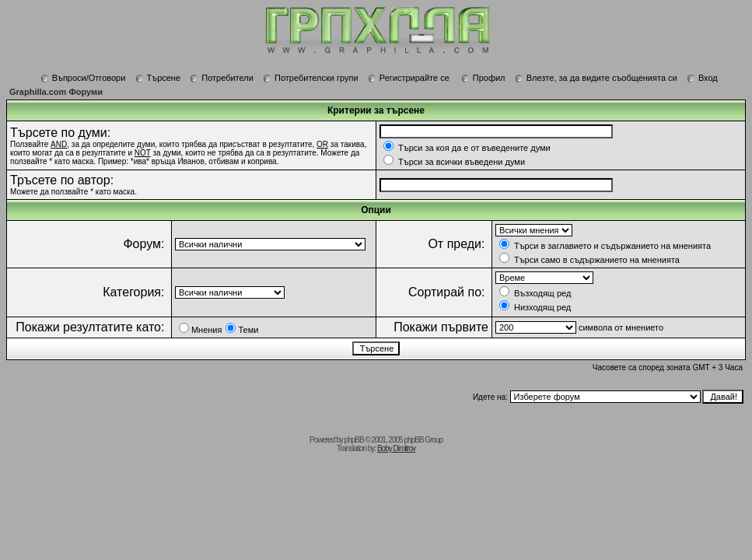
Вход (702, 78)
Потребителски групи (311, 78)
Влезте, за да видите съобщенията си (596, 78)
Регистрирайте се (409, 78)
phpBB (354, 440)
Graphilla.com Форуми (56, 92)
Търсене (158, 78)
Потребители (222, 78)
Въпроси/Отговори (83, 78)
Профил (483, 78)
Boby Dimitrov (396, 448)
